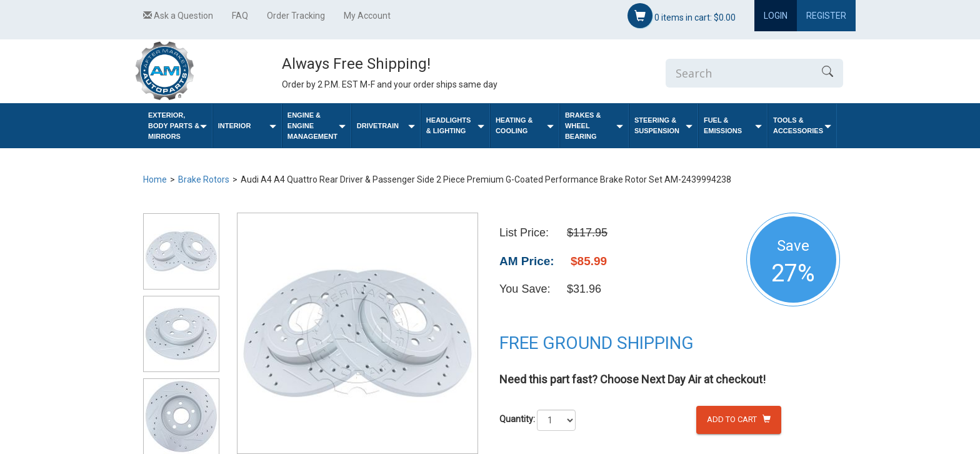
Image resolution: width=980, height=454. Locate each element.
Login (776, 16)
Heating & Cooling (525, 125)
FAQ (240, 16)
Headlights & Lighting (455, 125)
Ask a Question (178, 16)
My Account (367, 16)
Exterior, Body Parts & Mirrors (177, 126)
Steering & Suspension (663, 125)
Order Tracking (296, 16)
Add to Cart (739, 419)
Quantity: (517, 419)
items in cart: (682, 16)
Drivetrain (386, 126)
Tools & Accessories (802, 125)
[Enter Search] (739, 73)
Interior (247, 126)
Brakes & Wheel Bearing (594, 126)
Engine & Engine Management (317, 126)
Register (826, 16)
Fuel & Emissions (733, 125)
